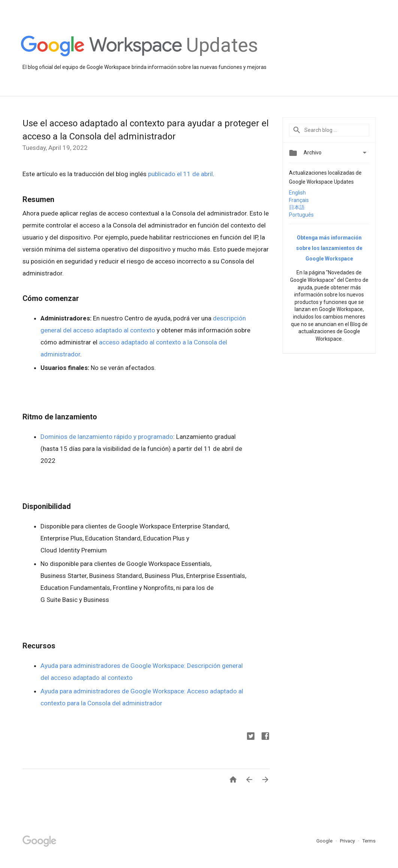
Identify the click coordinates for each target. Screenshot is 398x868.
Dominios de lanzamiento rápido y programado (107, 437)
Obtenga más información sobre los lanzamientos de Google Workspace (329, 248)
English (297, 193)
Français (299, 200)
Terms (369, 841)
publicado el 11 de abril (180, 174)
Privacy (348, 841)
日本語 (297, 207)
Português (301, 215)
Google (325, 841)
